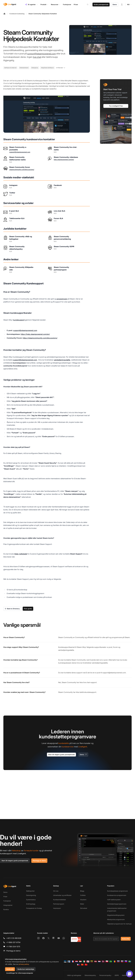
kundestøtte (64, 743)
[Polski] (107, 961)
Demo (115, 4)
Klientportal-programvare (116, 919)
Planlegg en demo (39, 861)
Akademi (83, 900)
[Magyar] (80, 961)
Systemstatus (31, 900)
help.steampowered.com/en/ (64, 160)
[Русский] (118, 961)
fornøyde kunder (31, 851)
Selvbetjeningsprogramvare (117, 904)
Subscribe (126, 939)
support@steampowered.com (42, 54)
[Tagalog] (78, 965)
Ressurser (56, 5)
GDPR (117, 975)
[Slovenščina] (126, 961)
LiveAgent (83, 747)
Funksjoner (7, 901)
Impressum (57, 908)
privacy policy (24, 964)
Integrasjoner (8, 905)
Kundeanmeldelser (60, 900)
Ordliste (83, 895)
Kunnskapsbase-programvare (117, 891)
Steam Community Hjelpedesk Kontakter (43, 14)
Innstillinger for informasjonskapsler (20, 973)
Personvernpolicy (105, 975)
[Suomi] (69, 961)
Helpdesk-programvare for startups (119, 924)
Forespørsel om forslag (34, 908)
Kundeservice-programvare (117, 895)
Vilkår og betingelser (74, 975)
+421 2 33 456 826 (14, 938)
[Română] (115, 961)
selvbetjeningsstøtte (62, 360)
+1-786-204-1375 (13, 947)
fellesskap (16, 851)
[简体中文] (86, 965)
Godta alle (10, 969)
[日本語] (88, 961)
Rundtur (6, 909)
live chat (37, 57)
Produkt (44, 5)
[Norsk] (103, 961)
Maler (82, 904)
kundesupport (19, 320)
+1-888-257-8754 (13, 942)
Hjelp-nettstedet (21, 554)
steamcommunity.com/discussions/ (22, 170)
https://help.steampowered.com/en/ (35, 334)
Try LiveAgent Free (116, 106)
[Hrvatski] (77, 961)
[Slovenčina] (122, 961)
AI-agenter (32, 5)
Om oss (56, 891)
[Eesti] (65, 961)
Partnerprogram (59, 904)
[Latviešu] (96, 961)
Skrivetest (84, 908)
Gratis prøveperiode (101, 4)
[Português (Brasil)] (111, 961)
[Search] (89, 5)
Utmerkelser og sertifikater (62, 895)
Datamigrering (31, 895)
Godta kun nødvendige (26, 969)
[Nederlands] (99, 961)
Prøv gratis (28, 609)
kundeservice (68, 747)
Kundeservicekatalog (17, 14)
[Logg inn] (122, 5)
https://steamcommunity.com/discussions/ (40, 338)
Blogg (82, 891)
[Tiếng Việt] (82, 965)
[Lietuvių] (92, 961)
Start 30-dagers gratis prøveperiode (61, 755)
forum (115, 647)
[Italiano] (84, 961)
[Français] (73, 961)
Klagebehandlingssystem (116, 915)
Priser (5, 897)
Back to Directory (12, 609)
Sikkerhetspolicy (90, 975)
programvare (62, 299)
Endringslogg (31, 904)
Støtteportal (30, 891)
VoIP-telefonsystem (114, 900)
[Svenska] (130, 961)
